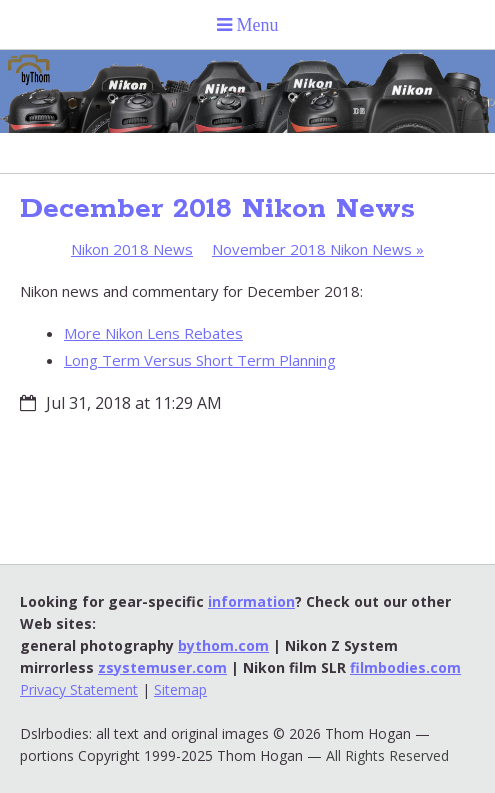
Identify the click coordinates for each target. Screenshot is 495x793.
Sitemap (180, 689)
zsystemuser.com (162, 667)
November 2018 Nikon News (318, 249)
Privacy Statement (79, 689)
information (251, 601)
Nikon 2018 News (132, 249)
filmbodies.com (405, 667)
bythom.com (223, 645)
